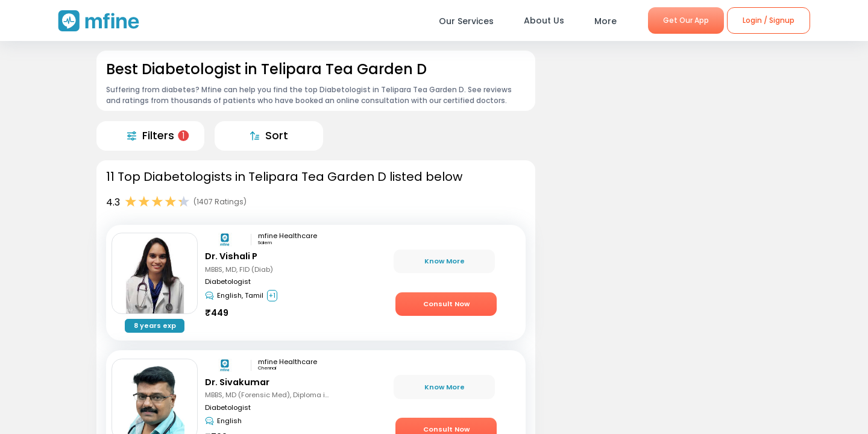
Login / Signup (769, 20)
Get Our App (686, 20)
